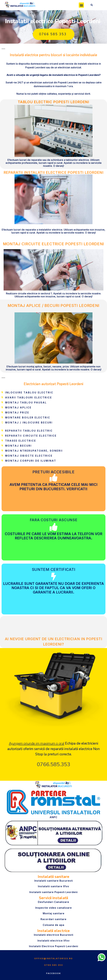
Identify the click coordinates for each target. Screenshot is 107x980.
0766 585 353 (54, 965)
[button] (81, 5)
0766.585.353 (53, 764)
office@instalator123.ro (54, 958)
